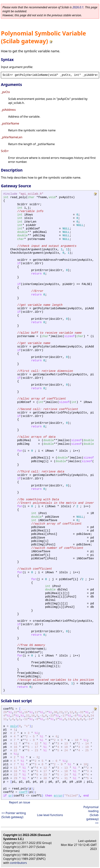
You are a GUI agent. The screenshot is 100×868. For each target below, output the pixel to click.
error (58, 796)
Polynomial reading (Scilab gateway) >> (91, 815)
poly (14, 726)
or (10, 796)
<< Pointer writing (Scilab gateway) (14, 815)
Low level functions (50, 815)
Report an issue (19, 802)
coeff (23, 792)
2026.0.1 (78, 7)
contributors (18, 863)
